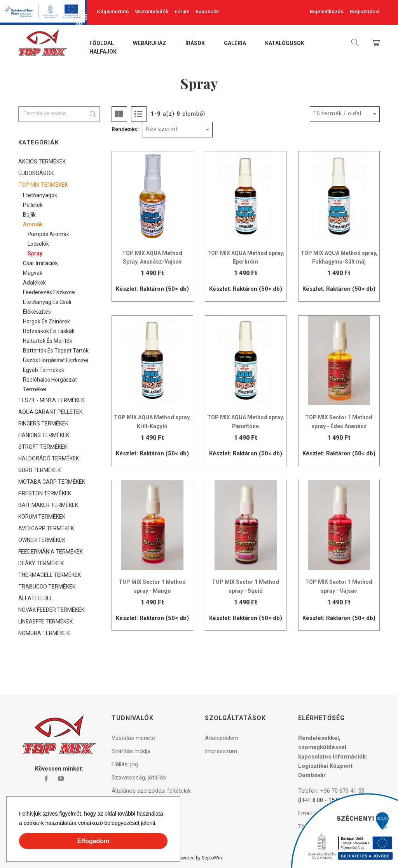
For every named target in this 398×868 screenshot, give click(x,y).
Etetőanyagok (40, 195)
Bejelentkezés (327, 11)
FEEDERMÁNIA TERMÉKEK (51, 552)
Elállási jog (125, 764)
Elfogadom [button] (93, 841)
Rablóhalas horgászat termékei (50, 385)
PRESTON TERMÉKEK (45, 493)
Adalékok (34, 283)
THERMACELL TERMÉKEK (50, 575)
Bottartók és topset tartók (56, 351)
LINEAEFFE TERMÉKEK (45, 621)
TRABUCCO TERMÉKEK (47, 587)
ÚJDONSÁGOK (36, 173)
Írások (195, 43)
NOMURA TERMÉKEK (44, 633)
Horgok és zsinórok (46, 321)
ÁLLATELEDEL (36, 598)
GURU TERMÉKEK (39, 470)
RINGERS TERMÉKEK (43, 424)
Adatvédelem (222, 738)
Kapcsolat (207, 11)
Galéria (235, 43)
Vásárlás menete (133, 738)
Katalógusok (285, 43)
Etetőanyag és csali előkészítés (47, 307)
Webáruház (150, 43)
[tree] (59, 397)
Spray (35, 253)
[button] (159, 824)
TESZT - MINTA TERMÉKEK (51, 400)
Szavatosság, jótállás (139, 778)
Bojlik (29, 215)
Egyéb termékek (44, 370)
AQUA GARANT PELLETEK (50, 412)
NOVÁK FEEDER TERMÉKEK (51, 610)
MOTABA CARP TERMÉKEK (52, 482)
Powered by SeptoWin (199, 858)
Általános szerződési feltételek (151, 791)
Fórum (182, 11)
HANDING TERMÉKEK (44, 435)
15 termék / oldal (337, 113)
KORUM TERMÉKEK (42, 517)
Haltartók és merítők (48, 341)
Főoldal (102, 43)
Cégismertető (113, 11)
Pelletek (33, 205)
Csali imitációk (40, 263)
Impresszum (221, 751)
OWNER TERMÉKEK (42, 540)
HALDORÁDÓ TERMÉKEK (49, 458)
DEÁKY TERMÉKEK (41, 563)
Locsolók (38, 244)
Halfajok (103, 52)
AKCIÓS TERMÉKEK (42, 161)
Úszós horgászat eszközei (56, 360)
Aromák (33, 224)
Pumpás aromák (48, 234)
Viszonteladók (152, 11)
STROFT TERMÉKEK (43, 447)
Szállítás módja (131, 751)
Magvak (33, 273)
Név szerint (162, 129)
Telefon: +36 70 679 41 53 (331, 791)
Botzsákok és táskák (49, 331)
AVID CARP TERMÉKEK (46, 528)
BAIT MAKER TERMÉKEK (48, 505)
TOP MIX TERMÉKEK (43, 185)
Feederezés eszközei (49, 292)
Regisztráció (365, 11)
